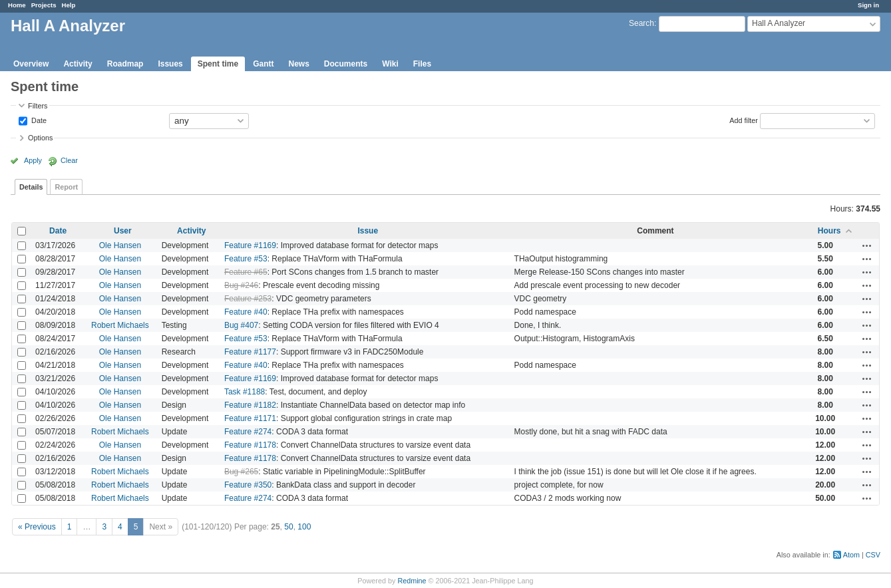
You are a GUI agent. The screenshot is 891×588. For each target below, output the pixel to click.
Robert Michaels (120, 325)
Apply (33, 160)
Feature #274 (248, 432)
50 (288, 527)
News (298, 64)
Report (66, 187)
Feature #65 (246, 272)
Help (69, 5)
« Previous (37, 527)
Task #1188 (245, 392)
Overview (31, 64)
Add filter (744, 120)
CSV (873, 555)
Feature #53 (246, 259)
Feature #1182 (250, 405)
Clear (69, 160)
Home (17, 5)
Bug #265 (241, 472)
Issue (368, 231)
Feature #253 (248, 299)
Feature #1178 (250, 445)
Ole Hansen (120, 245)
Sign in (868, 5)
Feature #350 (248, 485)
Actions (867, 245)
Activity (78, 64)
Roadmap (125, 64)
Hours (829, 231)
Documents (346, 64)
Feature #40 (246, 312)
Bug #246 (241, 285)
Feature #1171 (250, 418)
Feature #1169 (250, 245)
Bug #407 (241, 325)
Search (641, 23)
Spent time (218, 64)
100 (304, 527)
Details (31, 187)
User (123, 231)
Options (40, 138)
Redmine (412, 581)
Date (38, 120)
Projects (44, 5)
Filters (38, 106)
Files (422, 64)
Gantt (263, 64)
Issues (170, 64)
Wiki (390, 64)
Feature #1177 (250, 352)
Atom (851, 555)
